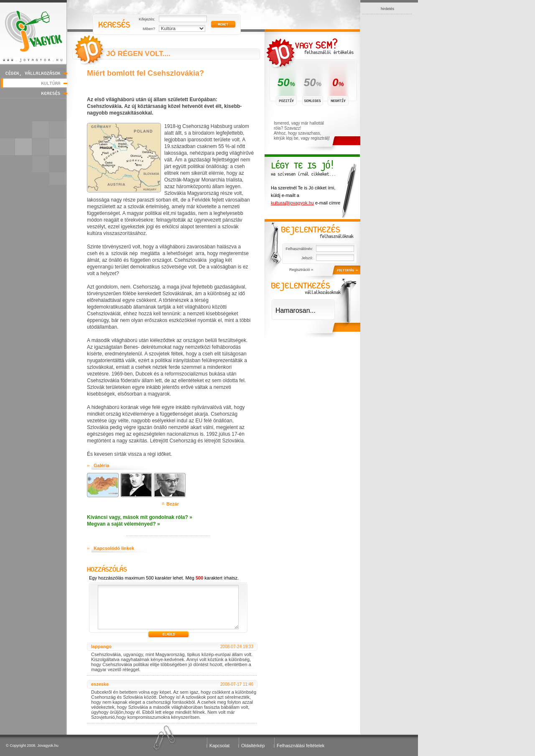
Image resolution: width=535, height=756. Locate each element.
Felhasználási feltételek (301, 746)
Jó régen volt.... (138, 54)
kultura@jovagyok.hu (292, 203)
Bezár (173, 504)
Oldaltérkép (253, 746)
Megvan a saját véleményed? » (124, 524)
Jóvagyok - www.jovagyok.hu (34, 32)
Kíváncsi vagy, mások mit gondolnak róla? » (140, 517)
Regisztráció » (301, 270)
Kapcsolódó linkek (114, 548)
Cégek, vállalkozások (34, 73)
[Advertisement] (387, 140)
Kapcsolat (219, 746)
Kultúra (34, 83)
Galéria (101, 465)
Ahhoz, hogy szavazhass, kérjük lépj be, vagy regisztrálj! (302, 136)
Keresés (34, 93)
